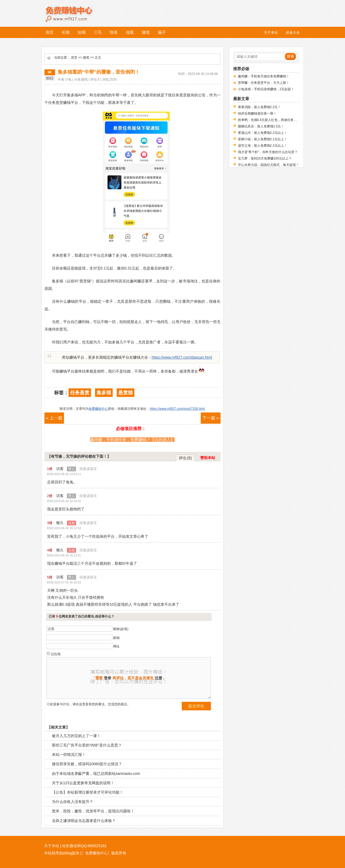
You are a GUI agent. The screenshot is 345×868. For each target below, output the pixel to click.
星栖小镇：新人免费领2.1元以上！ (263, 139)
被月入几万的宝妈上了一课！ (76, 736)
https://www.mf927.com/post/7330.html (177, 409)
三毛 (98, 32)
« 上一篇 (54, 418)
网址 (116, 646)
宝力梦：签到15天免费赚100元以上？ (265, 158)
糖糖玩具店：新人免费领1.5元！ (261, 126)
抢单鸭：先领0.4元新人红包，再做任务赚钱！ (271, 120)
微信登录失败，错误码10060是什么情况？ (87, 764)
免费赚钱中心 (75, 10)
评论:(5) (185, 458)
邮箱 (116, 638)
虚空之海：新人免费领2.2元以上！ (263, 146)
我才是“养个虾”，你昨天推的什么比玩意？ (268, 152)
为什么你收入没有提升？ (73, 802)
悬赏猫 (126, 393)
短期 (82, 32)
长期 (66, 32)
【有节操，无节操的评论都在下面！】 (79, 456)
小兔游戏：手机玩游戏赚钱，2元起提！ (266, 89)
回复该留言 (88, 469)
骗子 (162, 32)
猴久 (66, 523)
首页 (50, 32)
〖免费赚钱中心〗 (96, 853)
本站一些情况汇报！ (69, 755)
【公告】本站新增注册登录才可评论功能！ (88, 792)
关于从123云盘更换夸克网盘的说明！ (83, 783)
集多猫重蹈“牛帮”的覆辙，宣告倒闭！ (99, 72)
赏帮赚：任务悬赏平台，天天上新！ (264, 83)
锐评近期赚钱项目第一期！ (257, 113)
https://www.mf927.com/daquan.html (182, 357)
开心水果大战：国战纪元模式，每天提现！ (268, 165)
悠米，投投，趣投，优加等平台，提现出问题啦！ (93, 811)
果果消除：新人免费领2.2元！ (259, 107)
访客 (66, 469)
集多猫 (104, 393)
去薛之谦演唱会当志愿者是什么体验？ (84, 821)
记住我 (56, 654)
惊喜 (114, 32)
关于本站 (52, 846)
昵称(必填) (121, 629)
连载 (130, 32)
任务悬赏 (80, 393)
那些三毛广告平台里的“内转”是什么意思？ (87, 745)
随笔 (146, 32)
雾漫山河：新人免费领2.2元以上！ (263, 133)
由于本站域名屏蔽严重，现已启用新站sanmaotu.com (96, 774)
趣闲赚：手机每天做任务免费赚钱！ (264, 76)
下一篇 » (211, 418)
